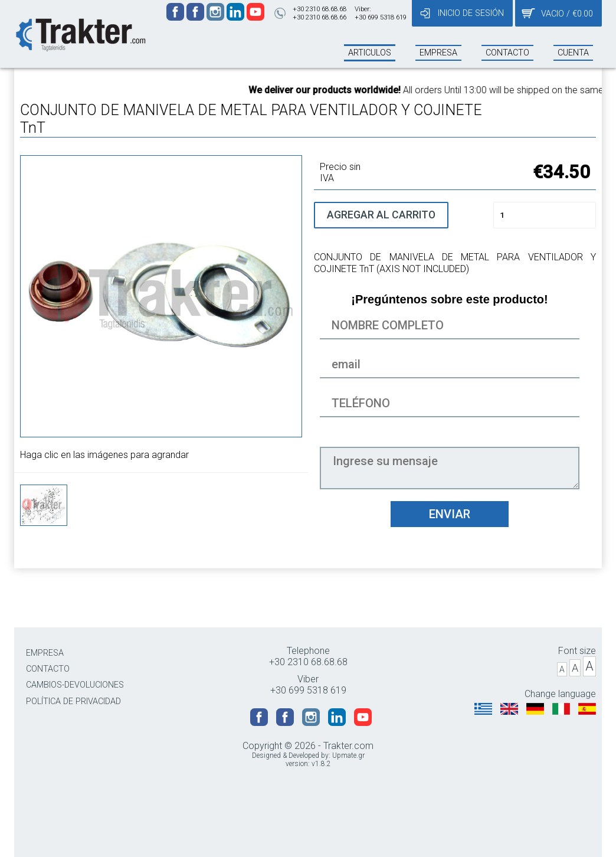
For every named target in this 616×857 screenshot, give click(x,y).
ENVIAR (450, 514)
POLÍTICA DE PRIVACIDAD (73, 701)
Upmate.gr (348, 755)
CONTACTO (48, 669)
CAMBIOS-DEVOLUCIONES (75, 685)
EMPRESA (45, 653)
